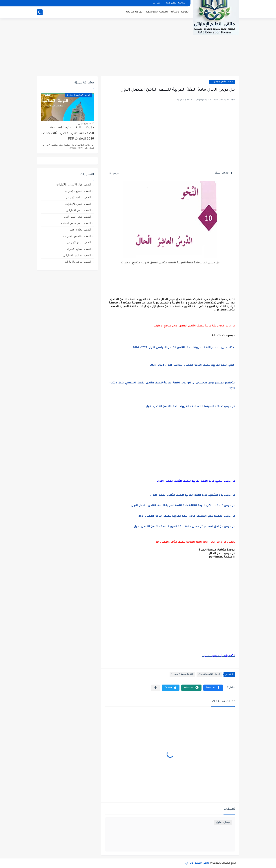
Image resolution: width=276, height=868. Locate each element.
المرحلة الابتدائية (180, 12)
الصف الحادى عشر (80, 229)
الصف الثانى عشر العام (78, 217)
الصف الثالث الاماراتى (78, 197)
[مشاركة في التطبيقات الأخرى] (156, 688)
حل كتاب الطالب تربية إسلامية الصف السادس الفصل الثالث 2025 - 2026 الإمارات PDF (68, 133)
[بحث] (40, 12)
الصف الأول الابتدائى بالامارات (74, 184)
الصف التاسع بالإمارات (78, 191)
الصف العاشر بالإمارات (78, 262)
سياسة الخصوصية (176, 3)
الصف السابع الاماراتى (78, 249)
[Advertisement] (138, 48)
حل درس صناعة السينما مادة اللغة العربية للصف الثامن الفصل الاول (191, 407)
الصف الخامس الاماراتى (77, 236)
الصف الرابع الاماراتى (79, 242)
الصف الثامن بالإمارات (222, 82)
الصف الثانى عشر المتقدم (76, 223)
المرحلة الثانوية (134, 12)
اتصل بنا (157, 3)
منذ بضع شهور (85, 123)
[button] (213, 688)
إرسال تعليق (223, 823)
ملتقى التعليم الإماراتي (197, 863)
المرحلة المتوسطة (157, 12)
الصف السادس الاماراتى (77, 255)
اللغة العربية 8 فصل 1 (182, 675)
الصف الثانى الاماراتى (79, 210)
